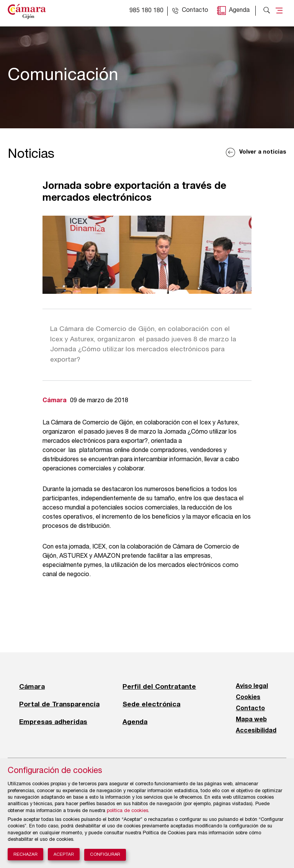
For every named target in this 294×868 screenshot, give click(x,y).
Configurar (105, 855)
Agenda (239, 11)
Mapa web (251, 720)
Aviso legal (252, 686)
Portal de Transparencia (59, 704)
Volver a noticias (263, 152)
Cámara (32, 686)
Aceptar (64, 854)
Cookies (248, 698)
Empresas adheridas (53, 722)
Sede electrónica (151, 704)
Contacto (250, 709)
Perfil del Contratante (159, 686)
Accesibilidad (256, 731)
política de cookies (127, 811)
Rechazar (25, 854)
